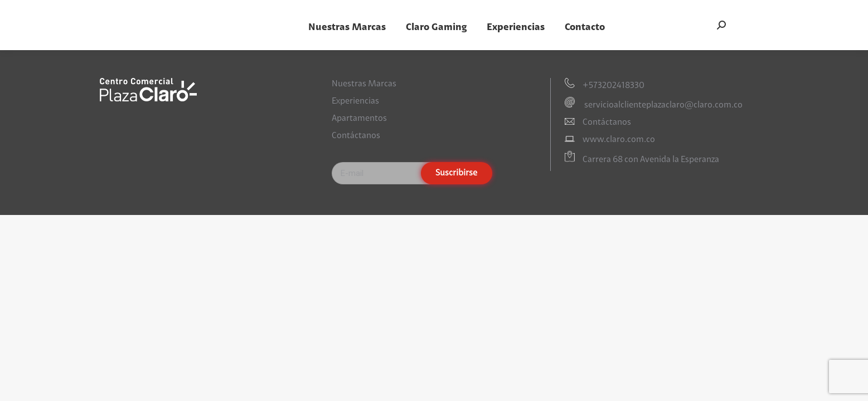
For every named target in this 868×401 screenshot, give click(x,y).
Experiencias (355, 101)
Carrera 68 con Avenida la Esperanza (651, 160)
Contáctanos (356, 136)
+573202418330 (614, 86)
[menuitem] (347, 28)
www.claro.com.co (619, 140)
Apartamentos (359, 119)
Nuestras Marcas (364, 84)
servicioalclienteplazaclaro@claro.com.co (663, 105)
